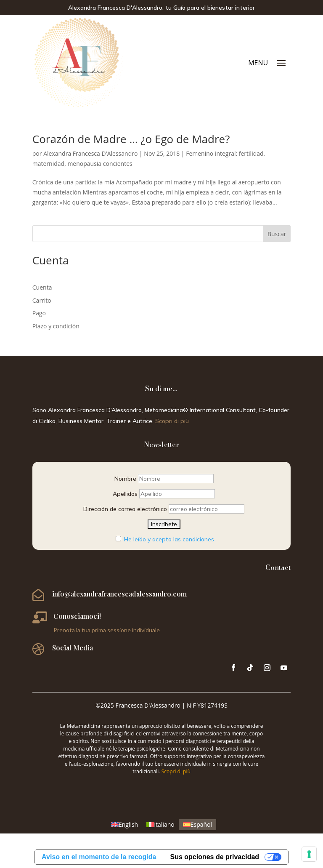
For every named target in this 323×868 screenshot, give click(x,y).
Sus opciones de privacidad (214, 857)
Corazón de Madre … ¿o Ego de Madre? (131, 139)
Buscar (277, 234)
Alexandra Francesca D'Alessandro (90, 153)
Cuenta (42, 287)
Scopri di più (172, 421)
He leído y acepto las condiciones (169, 539)
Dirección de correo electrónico (125, 509)
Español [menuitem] (201, 824)
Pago (39, 313)
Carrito (42, 300)
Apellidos (125, 494)
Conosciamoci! (77, 616)
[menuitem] (124, 825)
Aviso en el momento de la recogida (99, 857)
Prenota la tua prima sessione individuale (107, 630)
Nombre (125, 479)
